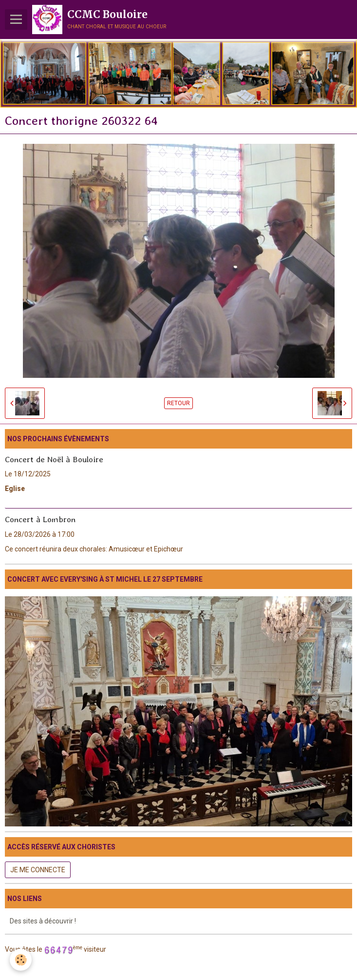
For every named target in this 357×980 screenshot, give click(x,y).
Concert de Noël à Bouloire (54, 459)
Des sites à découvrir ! (43, 921)
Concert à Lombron (40, 519)
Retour (178, 403)
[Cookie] (21, 960)
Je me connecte (38, 870)
